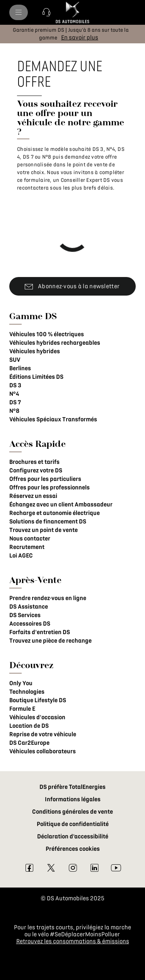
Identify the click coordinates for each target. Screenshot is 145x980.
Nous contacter (30, 539)
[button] (46, 12)
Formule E (22, 709)
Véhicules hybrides (35, 351)
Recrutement (27, 547)
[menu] (19, 12)
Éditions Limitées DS (36, 377)
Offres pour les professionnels (49, 487)
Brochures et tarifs (34, 462)
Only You (21, 683)
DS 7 (15, 402)
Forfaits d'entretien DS (40, 632)
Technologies (27, 692)
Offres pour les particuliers (45, 479)
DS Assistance (29, 607)
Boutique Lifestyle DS (38, 700)
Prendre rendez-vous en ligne (48, 598)
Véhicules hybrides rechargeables (55, 343)
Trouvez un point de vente (43, 530)
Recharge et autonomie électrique (55, 513)
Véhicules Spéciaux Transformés (53, 419)
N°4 (14, 394)
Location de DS (29, 726)
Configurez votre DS (36, 470)
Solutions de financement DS (48, 522)
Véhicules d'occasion (37, 717)
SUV (15, 360)
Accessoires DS (30, 624)
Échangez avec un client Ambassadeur (61, 505)
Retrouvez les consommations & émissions (73, 941)
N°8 (14, 411)
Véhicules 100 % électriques (47, 334)
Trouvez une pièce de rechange (50, 641)
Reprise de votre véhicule (43, 734)
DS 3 (15, 385)
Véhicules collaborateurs (43, 751)
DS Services (25, 615)
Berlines (20, 368)
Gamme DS (33, 316)
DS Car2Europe (29, 743)
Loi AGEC (21, 556)
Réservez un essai (33, 496)
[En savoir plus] (80, 38)
